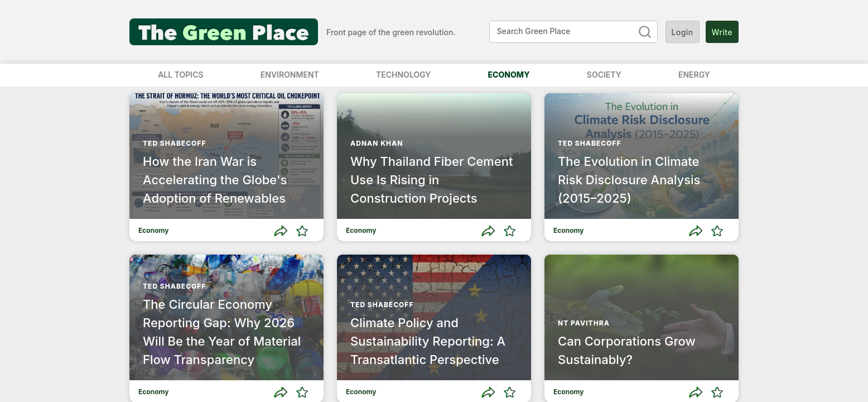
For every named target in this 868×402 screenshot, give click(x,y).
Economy (509, 75)
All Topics (180, 75)
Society (604, 75)
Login (683, 32)
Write (722, 32)
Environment (290, 75)
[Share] (281, 231)
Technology (403, 75)
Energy (694, 75)
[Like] (302, 231)
